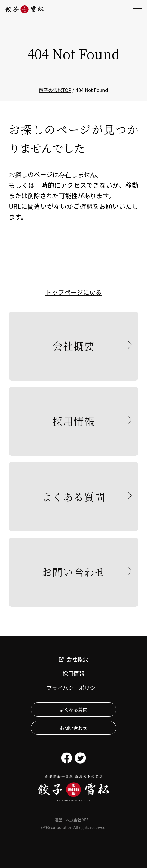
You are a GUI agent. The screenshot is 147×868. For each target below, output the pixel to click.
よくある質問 (73, 497)
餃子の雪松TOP (55, 90)
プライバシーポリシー (73, 688)
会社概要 (73, 346)
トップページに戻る (74, 292)
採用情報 (73, 421)
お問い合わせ (73, 572)
